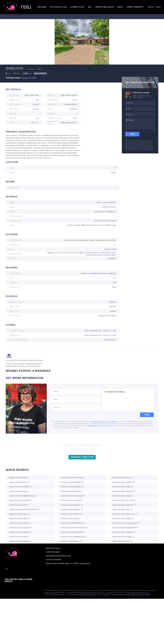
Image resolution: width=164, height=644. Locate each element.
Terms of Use (137, 149)
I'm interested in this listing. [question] (128, 399)
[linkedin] (11, 591)
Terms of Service (93, 426)
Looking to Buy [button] (77, 7)
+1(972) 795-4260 (138, 98)
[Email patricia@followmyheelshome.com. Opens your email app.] (60, 556)
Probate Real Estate (105, 7)
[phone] (140, 114)
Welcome (42, 7)
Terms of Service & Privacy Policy (91, 594)
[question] (140, 123)
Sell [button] (90, 7)
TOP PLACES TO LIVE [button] (58, 7)
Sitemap (139, 594)
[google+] (25, 591)
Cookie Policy (107, 594)
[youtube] (20, 591)
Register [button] (151, 7)
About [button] (120, 7)
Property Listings (130, 594)
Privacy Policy (148, 149)
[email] (140, 109)
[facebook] (6, 591)
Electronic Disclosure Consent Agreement (103, 421)
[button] (49, 572)
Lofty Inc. (55, 594)
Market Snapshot (135, 7)
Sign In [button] (158, 7)
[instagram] (15, 591)
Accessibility (146, 594)
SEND (147, 415)
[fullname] (140, 103)
